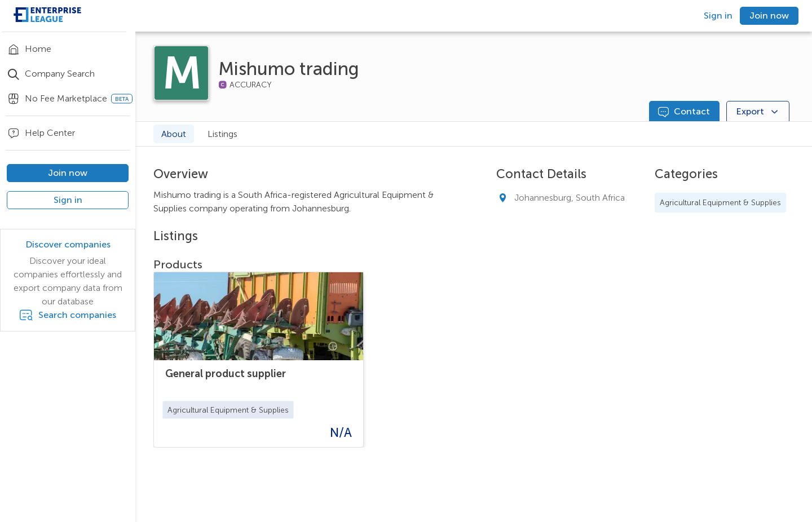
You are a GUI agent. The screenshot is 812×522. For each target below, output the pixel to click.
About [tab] (174, 134)
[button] (228, 410)
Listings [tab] (222, 134)
